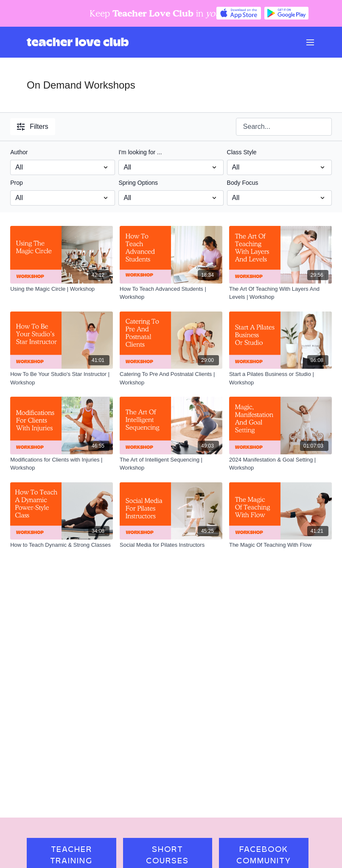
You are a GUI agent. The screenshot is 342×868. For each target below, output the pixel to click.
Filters (33, 127)
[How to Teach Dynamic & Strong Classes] (62, 545)
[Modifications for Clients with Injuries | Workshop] (62, 464)
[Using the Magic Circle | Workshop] (62, 289)
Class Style (242, 152)
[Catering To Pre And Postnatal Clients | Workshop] (171, 378)
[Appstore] (238, 13)
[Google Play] (286, 13)
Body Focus (243, 183)
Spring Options (138, 183)
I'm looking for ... (140, 152)
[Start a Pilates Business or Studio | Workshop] (280, 378)
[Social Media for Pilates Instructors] (171, 545)
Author (19, 152)
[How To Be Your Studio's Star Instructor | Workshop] (62, 378)
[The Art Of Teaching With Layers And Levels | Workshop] (280, 293)
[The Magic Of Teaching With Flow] (280, 545)
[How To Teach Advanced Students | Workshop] (171, 293)
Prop (17, 183)
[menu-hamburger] (310, 42)
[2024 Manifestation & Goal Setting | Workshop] (280, 464)
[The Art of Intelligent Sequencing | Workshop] (171, 464)
